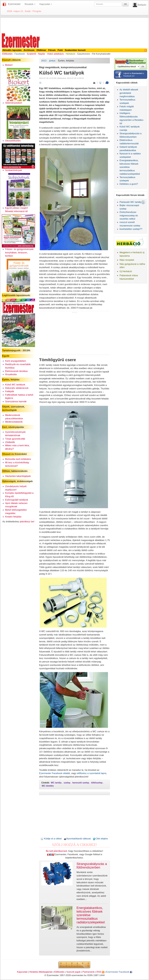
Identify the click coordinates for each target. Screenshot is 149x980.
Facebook (20, 54)
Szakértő (31, 54)
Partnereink (89, 972)
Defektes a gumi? (129, 184)
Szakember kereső (75, 50)
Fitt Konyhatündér (101, 54)
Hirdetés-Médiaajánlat (41, 972)
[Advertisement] (75, 25)
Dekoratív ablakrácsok (17, 388)
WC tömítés (48, 786)
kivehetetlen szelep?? (131, 229)
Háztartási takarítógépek (18, 476)
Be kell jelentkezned (56, 851)
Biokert (9, 65)
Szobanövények (14, 170)
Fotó (60, 50)
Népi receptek (127, 260)
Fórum (52, 50)
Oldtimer (41, 50)
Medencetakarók (14, 422)
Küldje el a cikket (51, 839)
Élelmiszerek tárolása (16, 371)
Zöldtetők (10, 442)
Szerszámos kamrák (16, 401)
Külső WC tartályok (15, 385)
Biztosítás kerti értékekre (18, 459)
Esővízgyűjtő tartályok (17, 500)
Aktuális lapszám (12, 50)
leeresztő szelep (81, 783)
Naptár (42, 54)
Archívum (29, 50)
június (52, 61)
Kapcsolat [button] (46, 4)
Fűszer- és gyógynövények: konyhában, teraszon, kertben (20, 253)
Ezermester (14, 4)
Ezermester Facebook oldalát (54, 773)
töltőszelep (97, 783)
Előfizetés (7, 54)
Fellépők (10, 391)
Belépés (142, 5)
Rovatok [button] (30, 4)
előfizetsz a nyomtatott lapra (92, 773)
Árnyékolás (11, 374)
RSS (100, 972)
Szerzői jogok (73, 972)
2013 (44, 61)
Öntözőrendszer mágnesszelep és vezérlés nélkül (129, 215)
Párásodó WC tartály (130, 202)
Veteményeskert (14, 103)
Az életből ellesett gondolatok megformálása (129, 93)
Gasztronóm (84, 54)
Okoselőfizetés (13, 141)
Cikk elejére (100, 839)
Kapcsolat (22, 972)
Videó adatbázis (55, 54)
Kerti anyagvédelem (16, 361)
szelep (67, 783)
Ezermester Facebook (119, 972)
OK (125, 4)
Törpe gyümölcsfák (15, 439)
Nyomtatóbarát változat (77, 839)
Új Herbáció (126, 271)
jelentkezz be (27, 522)
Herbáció (70, 54)
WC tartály (56, 783)
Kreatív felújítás (13, 517)
